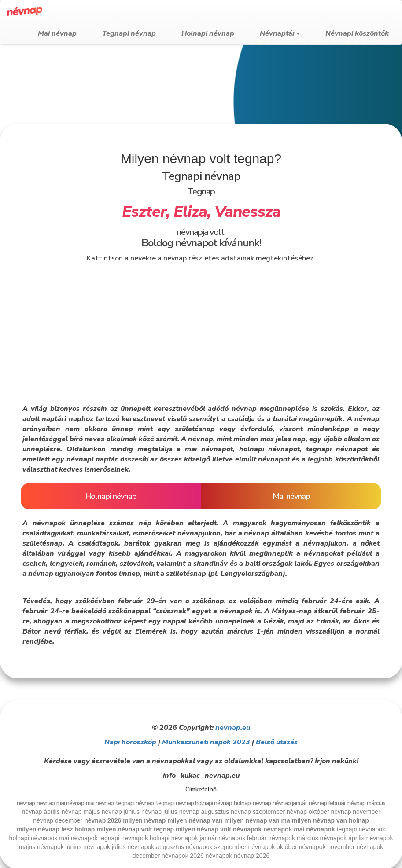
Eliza (190, 212)
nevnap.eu (233, 728)
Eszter (144, 212)
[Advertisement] (198, 115)
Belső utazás (277, 742)
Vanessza (247, 212)
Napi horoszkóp (130, 742)
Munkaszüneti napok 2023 (206, 742)
